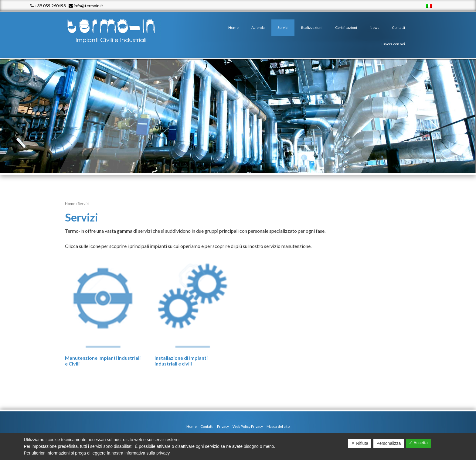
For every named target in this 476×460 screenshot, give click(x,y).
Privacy (223, 426)
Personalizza (389, 443)
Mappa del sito (278, 426)
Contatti (207, 426)
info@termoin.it (86, 6)
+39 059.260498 (48, 6)
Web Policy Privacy (248, 426)
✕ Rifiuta (360, 443)
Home (70, 204)
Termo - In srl (117, 30)
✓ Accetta (418, 443)
